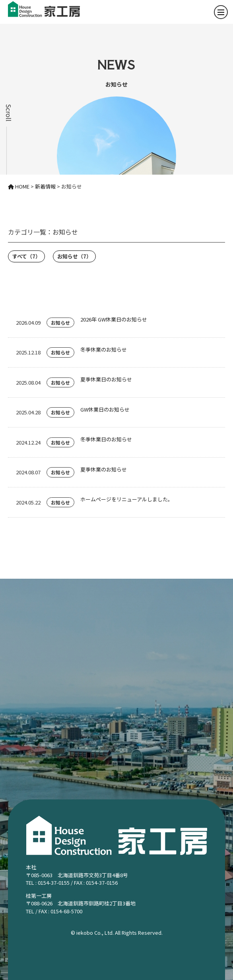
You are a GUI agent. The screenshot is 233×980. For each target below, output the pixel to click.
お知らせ (74, 256)
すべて (26, 256)
